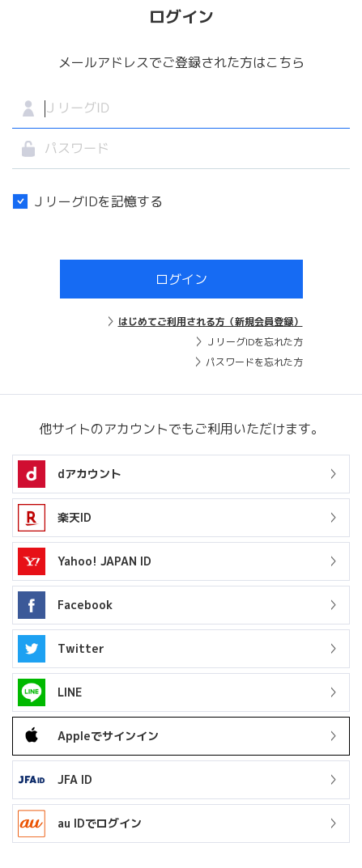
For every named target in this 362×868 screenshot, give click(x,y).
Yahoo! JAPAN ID (104, 561)
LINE (50, 692)
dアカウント (89, 474)
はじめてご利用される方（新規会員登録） (211, 322)
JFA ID (55, 780)
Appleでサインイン (88, 736)
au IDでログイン (80, 824)
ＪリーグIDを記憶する (87, 201)
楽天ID (75, 517)
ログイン (181, 279)
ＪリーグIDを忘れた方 (255, 342)
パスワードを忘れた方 (254, 362)
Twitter (81, 648)
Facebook (85, 605)
